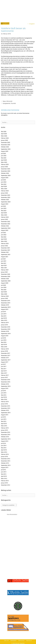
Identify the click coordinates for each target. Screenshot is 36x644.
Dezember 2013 (6, 459)
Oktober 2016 (5, 384)
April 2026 (4, 134)
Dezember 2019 (6, 301)
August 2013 (5, 467)
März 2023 (4, 215)
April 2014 (4, 450)
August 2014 (5, 441)
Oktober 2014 (5, 437)
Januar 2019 (4, 325)
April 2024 (4, 186)
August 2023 (5, 204)
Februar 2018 (5, 349)
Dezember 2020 (6, 274)
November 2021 (6, 250)
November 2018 (6, 329)
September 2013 (6, 465)
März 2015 (4, 426)
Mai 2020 (4, 290)
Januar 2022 (4, 246)
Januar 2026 (4, 140)
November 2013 (6, 461)
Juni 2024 (4, 182)
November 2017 (6, 355)
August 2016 (5, 388)
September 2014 (6, 439)
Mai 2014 (4, 448)
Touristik (13, 103)
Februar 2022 (5, 243)
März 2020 (4, 294)
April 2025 (4, 160)
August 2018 (5, 336)
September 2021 (6, 254)
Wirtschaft (9, 101)
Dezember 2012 (6, 485)
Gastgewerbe (6, 103)
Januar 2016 (4, 404)
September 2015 (6, 413)
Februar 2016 (5, 402)
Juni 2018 (4, 340)
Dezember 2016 (6, 380)
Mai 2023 (4, 211)
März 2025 (4, 162)
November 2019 (6, 303)
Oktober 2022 (5, 226)
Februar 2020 (5, 296)
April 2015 (4, 424)
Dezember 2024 (6, 169)
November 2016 (6, 382)
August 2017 (5, 362)
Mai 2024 (4, 184)
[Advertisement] (18, 11)
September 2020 (6, 281)
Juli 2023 (3, 206)
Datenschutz (21, 640)
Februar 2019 (5, 323)
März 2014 (4, 452)
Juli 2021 (3, 259)
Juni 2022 (4, 235)
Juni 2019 (4, 314)
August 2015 (5, 415)
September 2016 (6, 386)
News (4, 101)
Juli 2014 (3, 443)
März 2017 (4, 373)
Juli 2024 (3, 180)
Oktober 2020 (5, 279)
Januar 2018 (4, 351)
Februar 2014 (5, 454)
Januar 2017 (4, 377)
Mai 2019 (4, 316)
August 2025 (5, 151)
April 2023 (4, 213)
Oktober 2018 (5, 331)
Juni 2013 (4, 472)
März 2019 (4, 320)
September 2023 (6, 202)
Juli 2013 (3, 470)
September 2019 (6, 307)
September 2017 (6, 360)
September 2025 (6, 149)
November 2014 (6, 435)
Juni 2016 (4, 393)
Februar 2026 (5, 138)
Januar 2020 (4, 298)
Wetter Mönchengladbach (12, 514)
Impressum (29, 640)
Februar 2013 (5, 481)
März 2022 (4, 241)
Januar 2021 (4, 272)
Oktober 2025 (5, 147)
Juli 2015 (3, 417)
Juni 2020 (4, 287)
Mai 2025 (4, 158)
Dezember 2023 (6, 195)
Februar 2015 (5, 428)
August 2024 (5, 178)
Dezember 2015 (6, 406)
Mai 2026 (4, 131)
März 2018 (4, 347)
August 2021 (5, 257)
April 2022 (4, 239)
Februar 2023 (5, 217)
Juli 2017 (3, 364)
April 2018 (4, 344)
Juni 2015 (4, 419)
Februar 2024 (5, 191)
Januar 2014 (4, 456)
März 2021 (4, 268)
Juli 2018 (3, 338)
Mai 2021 (4, 263)
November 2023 (6, 197)
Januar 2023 (4, 219)
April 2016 (4, 397)
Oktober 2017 (5, 358)
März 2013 (4, 478)
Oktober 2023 (5, 200)
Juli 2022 (3, 233)
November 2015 (6, 408)
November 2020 (6, 276)
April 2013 (4, 476)
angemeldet (10, 113)
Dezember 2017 (6, 353)
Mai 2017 (4, 369)
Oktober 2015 (5, 410)
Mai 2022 (4, 237)
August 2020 (5, 283)
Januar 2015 (4, 430)
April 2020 (4, 292)
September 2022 (6, 228)
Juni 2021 (4, 261)
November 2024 (6, 171)
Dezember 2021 (6, 248)
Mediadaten (13, 640)
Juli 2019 (3, 312)
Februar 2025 (5, 164)
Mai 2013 (4, 474)
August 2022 (5, 230)
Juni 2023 (4, 208)
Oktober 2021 (5, 252)
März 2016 (4, 399)
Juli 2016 (3, 391)
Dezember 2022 (6, 221)
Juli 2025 (3, 153)
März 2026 (4, 136)
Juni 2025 (4, 156)
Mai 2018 (4, 342)
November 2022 (6, 224)
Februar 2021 (5, 270)
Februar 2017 (5, 375)
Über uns (6, 640)
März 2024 (4, 189)
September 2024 (6, 175)
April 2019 (4, 318)
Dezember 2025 (6, 142)
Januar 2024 (4, 193)
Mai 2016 (4, 395)
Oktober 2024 (5, 173)
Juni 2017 (4, 366)
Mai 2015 (4, 421)
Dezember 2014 (6, 432)
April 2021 (4, 265)
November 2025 (6, 145)
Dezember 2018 (6, 327)
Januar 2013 (4, 483)
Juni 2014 (4, 445)
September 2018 (6, 334)
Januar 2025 (4, 167)
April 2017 (4, 371)
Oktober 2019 (5, 305)
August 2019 (5, 309)
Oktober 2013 (5, 463)
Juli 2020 (3, 285)
